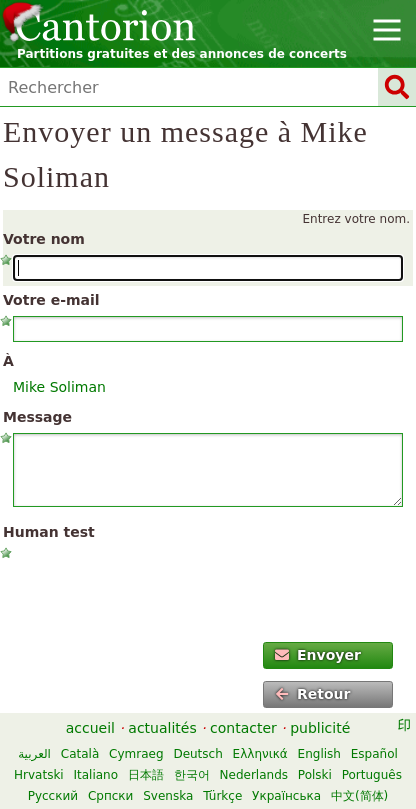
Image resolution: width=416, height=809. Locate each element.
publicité (320, 728)
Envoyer (318, 655)
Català (80, 754)
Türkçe (222, 796)
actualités (162, 728)
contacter (243, 728)
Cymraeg (136, 754)
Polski (315, 775)
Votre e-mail (51, 300)
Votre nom (44, 239)
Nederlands (254, 775)
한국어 (192, 775)
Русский (53, 796)
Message (37, 417)
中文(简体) (359, 796)
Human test (49, 532)
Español (374, 754)
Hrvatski (39, 775)
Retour (313, 694)
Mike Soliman (59, 387)
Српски (111, 796)
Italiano (96, 775)
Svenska (168, 796)
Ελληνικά (260, 754)
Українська (286, 796)
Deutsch (197, 754)
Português (372, 775)
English (319, 754)
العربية (34, 754)
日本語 (146, 775)
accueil (90, 728)
